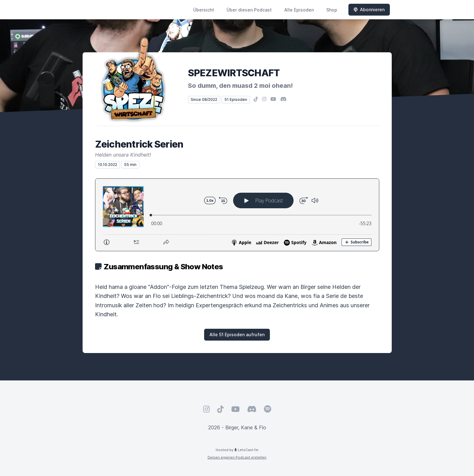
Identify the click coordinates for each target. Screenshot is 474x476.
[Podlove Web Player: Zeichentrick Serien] (237, 215)
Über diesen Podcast (249, 10)
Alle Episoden (299, 10)
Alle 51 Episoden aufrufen (237, 335)
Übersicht (204, 10)
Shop (332, 10)
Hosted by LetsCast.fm (237, 450)
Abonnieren (369, 9)
